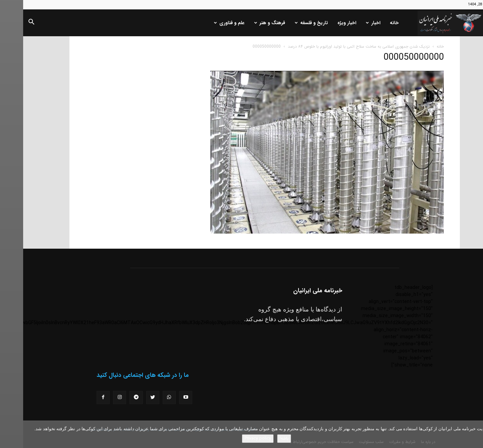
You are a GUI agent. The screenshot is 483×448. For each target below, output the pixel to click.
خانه (371, 23)
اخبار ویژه (324, 23)
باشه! (261, 438)
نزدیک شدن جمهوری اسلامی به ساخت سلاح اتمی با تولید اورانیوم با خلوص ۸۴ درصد (336, 46)
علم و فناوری (206, 23)
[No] (475, 434)
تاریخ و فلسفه (288, 23)
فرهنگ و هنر (247, 23)
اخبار (350, 23)
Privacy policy (235, 438)
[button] (8, 23)
